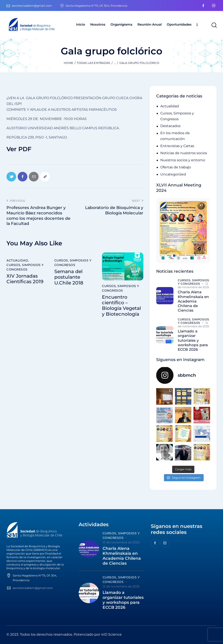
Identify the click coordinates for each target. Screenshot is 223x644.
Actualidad (17, 260)
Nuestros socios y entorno (183, 160)
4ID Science (111, 634)
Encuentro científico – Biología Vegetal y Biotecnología (121, 306)
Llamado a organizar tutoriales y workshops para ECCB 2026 (193, 340)
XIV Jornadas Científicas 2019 (25, 279)
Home (69, 63)
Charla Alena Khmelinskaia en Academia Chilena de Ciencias (193, 301)
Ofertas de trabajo (176, 167)
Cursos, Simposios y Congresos (25, 267)
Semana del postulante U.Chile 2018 (69, 277)
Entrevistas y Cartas (177, 146)
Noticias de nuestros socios (184, 153)
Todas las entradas (93, 63)
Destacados (170, 126)
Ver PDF (19, 149)
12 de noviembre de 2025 (193, 285)
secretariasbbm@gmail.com (33, 588)
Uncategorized (173, 174)
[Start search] (214, 25)
